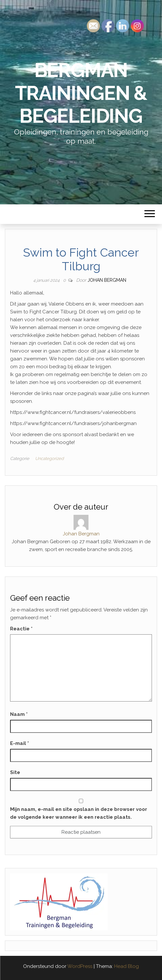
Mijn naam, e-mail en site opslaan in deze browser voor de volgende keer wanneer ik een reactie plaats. (79, 813)
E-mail (20, 743)
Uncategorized (49, 458)
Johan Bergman (107, 280)
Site (15, 772)
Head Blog (127, 966)
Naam (19, 714)
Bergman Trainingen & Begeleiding (81, 93)
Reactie (21, 629)
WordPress (80, 966)
